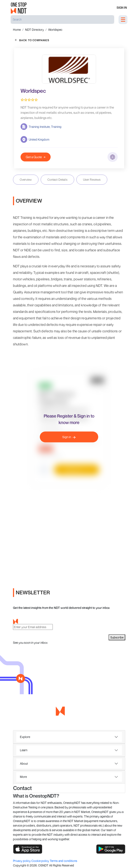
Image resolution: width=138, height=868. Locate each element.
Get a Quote (36, 157)
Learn (24, 750)
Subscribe (117, 637)
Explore (25, 737)
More (23, 777)
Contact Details (57, 180)
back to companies (32, 40)
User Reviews (92, 180)
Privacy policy (22, 861)
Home (17, 30)
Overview (26, 180)
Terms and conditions (63, 861)
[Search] (62, 20)
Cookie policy (41, 861)
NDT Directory (34, 30)
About (24, 763)
